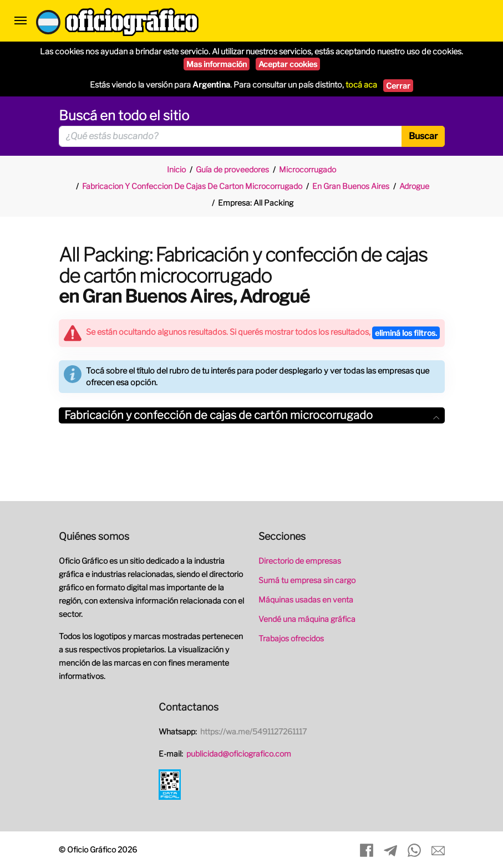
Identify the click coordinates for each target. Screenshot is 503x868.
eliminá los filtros (406, 333)
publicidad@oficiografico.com (239, 754)
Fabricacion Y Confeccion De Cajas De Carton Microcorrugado (192, 186)
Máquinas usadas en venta (306, 599)
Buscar (423, 136)
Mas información (217, 64)
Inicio (176, 169)
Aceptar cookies (288, 64)
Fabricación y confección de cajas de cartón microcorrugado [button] (252, 415)
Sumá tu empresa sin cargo (307, 580)
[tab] (252, 415)
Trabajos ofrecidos (291, 638)
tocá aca (361, 85)
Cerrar (398, 86)
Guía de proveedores (232, 169)
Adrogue (414, 186)
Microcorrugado (308, 169)
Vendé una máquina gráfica (307, 619)
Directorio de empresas (300, 561)
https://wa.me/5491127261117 (253, 731)
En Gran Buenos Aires (351, 186)
